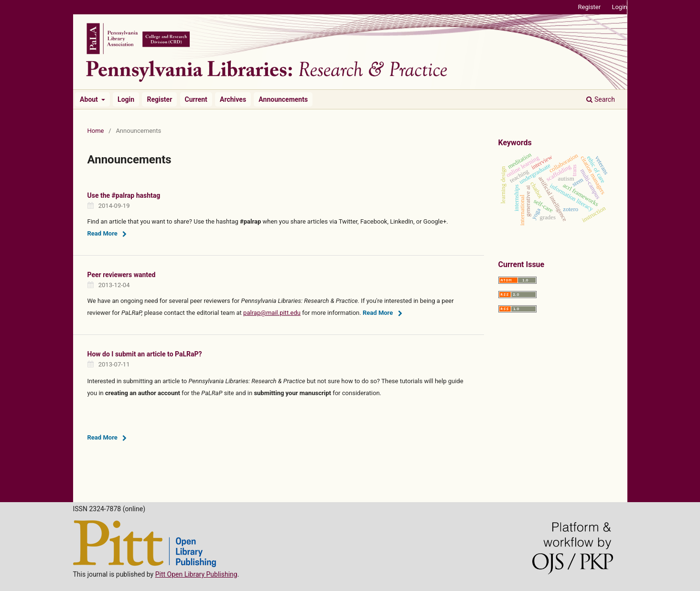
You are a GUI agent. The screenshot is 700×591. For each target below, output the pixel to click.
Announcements (283, 99)
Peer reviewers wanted (122, 275)
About (90, 99)
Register (159, 99)
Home (96, 131)
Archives (233, 99)
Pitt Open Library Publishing (196, 574)
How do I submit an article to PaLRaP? (145, 354)
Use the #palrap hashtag (124, 195)
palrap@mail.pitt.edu (272, 313)
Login (126, 99)
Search (600, 99)
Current (196, 99)
